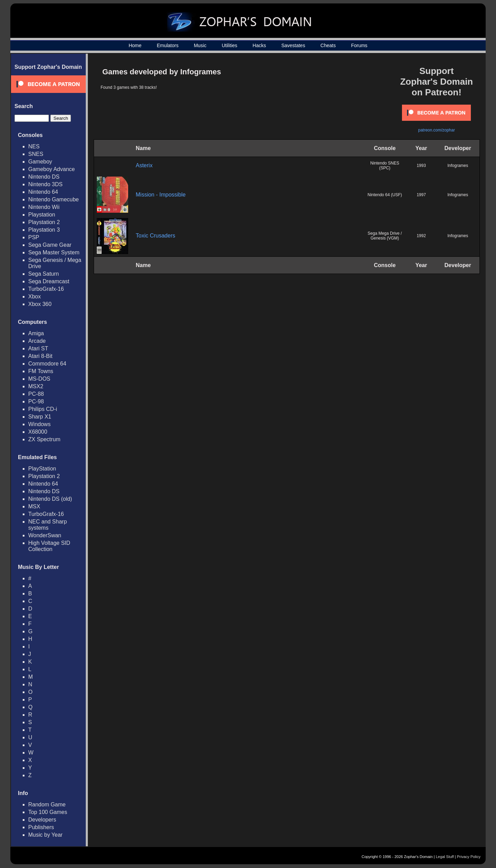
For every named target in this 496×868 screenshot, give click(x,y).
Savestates (293, 45)
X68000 (38, 432)
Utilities (230, 45)
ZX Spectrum (44, 439)
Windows (39, 424)
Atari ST (38, 348)
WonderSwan (45, 535)
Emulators (168, 45)
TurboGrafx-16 (46, 289)
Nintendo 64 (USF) (385, 195)
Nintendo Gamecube (54, 199)
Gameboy (40, 162)
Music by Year (45, 835)
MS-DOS (39, 379)
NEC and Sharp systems (48, 525)
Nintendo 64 (43, 192)
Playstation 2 (44, 222)
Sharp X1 (40, 417)
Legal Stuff (445, 857)
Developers (42, 820)
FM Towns (41, 371)
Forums (359, 45)
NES (34, 146)
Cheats (328, 45)
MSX (34, 506)
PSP (34, 237)
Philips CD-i (43, 409)
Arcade (37, 341)
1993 (421, 166)
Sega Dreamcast (49, 281)
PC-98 (36, 401)
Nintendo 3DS (45, 184)
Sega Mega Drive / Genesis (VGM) (385, 236)
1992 (421, 236)
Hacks (259, 45)
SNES (36, 154)
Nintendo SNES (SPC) (385, 166)
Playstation (42, 215)
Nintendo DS (44, 177)
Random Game (47, 805)
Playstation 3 (44, 230)
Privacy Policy (469, 857)
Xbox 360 (40, 304)
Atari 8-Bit (40, 356)
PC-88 (36, 394)
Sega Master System (54, 252)
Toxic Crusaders (156, 236)
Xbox (34, 297)
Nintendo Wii (44, 207)
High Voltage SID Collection (49, 546)
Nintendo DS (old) (50, 499)
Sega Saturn (44, 274)
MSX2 (36, 386)
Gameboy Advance (51, 169)
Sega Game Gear (50, 245)
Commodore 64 (47, 364)
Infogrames (458, 166)
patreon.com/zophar (437, 130)
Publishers (41, 827)
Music (200, 45)
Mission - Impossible (161, 195)
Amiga (36, 333)
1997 (421, 195)
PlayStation (42, 469)
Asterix (144, 165)
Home (135, 45)
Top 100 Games (48, 812)
